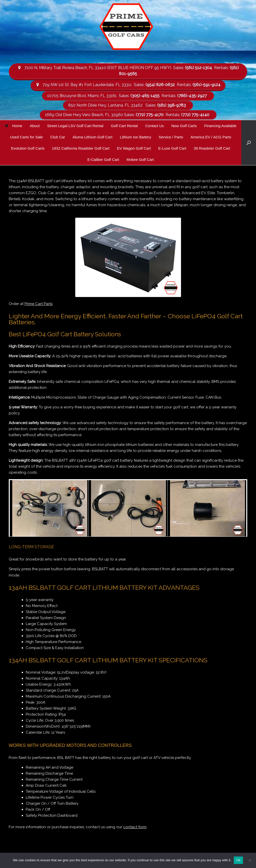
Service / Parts (171, 136)
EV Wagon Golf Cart (134, 148)
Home (13, 125)
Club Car (58, 136)
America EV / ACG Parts (211, 136)
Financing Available (220, 125)
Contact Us (154, 125)
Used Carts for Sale (26, 136)
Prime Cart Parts (38, 303)
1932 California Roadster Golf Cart (81, 148)
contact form (135, 826)
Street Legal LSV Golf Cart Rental (75, 125)
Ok (238, 860)
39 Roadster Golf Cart (212, 148)
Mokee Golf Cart (140, 159)
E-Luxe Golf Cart (172, 148)
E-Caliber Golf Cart (103, 159)
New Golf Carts (184, 125)
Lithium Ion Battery (136, 136)
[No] (250, 860)
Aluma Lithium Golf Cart (92, 136)
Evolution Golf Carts (28, 148)
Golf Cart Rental (124, 125)
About (35, 125)
